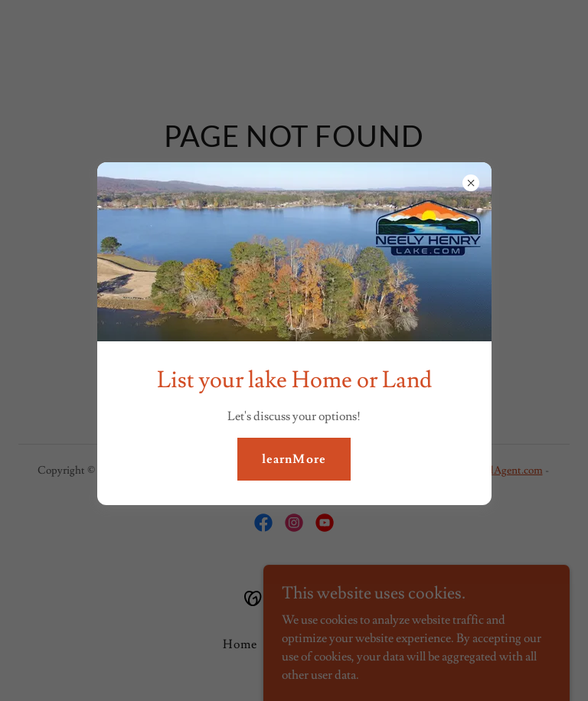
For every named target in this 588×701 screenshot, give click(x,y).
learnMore (294, 459)
